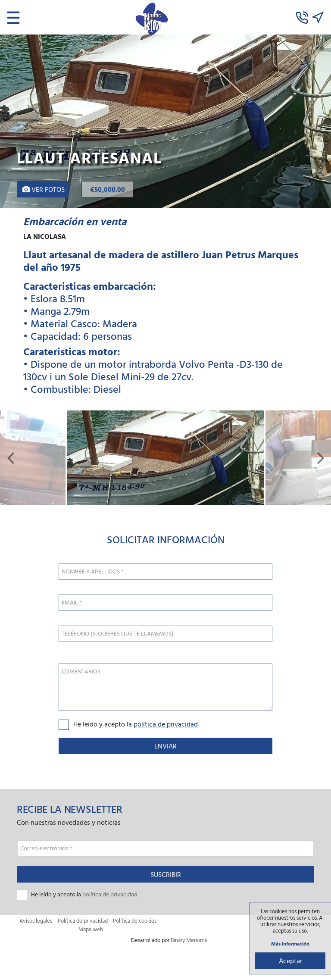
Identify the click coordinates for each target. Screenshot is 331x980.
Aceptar (290, 960)
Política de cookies (135, 923)
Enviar (165, 748)
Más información (290, 943)
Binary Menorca (189, 941)
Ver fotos (44, 189)
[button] (10, 459)
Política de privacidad (83, 923)
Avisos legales (36, 923)
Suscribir (166, 877)
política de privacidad (166, 726)
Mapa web (91, 931)
